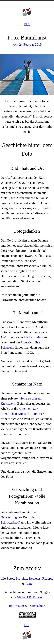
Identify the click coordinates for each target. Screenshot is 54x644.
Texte (29, 584)
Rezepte (48, 578)
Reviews (35, 578)
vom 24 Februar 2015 (27, 44)
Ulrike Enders (33, 337)
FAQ (27, 24)
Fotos (10, 578)
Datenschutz (37, 606)
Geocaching (9, 517)
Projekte (22, 578)
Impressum (17, 606)
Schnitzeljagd (10, 522)
